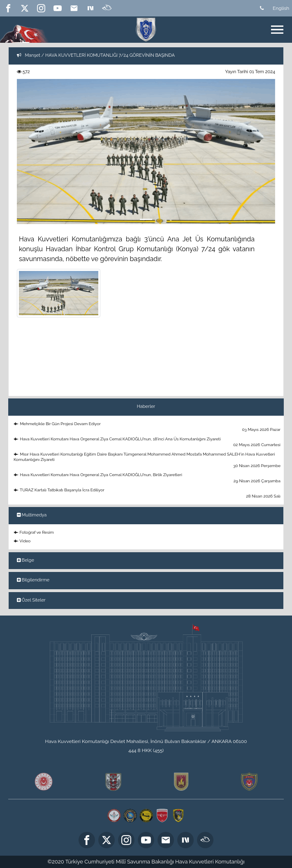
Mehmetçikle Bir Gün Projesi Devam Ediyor (147, 427)
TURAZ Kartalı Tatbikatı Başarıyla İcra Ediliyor (147, 493)
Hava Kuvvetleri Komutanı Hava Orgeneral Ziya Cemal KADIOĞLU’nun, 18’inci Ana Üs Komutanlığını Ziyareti (147, 442)
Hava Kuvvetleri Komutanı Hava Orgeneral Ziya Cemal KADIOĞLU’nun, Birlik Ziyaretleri (147, 478)
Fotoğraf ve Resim (34, 532)
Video (22, 541)
